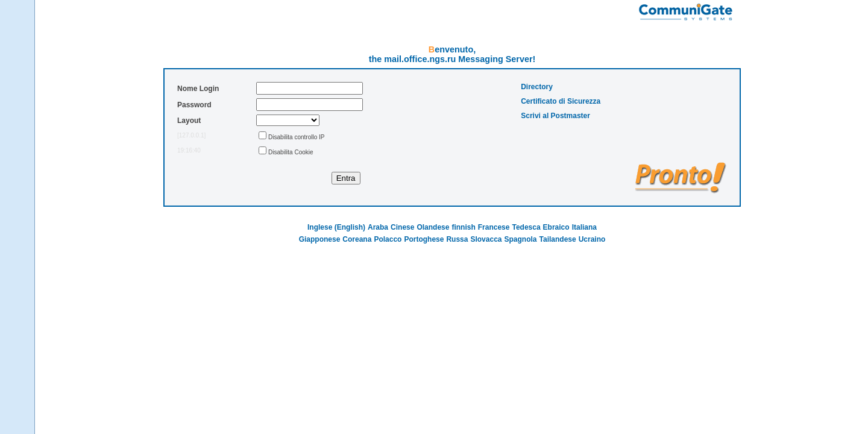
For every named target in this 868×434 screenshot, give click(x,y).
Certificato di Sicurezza (561, 101)
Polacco (388, 239)
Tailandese (558, 239)
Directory (537, 87)
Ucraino (592, 239)
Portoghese (424, 239)
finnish (463, 227)
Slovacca (486, 239)
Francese (494, 227)
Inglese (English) (336, 227)
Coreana (357, 239)
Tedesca (526, 227)
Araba (378, 227)
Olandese (433, 227)
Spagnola (521, 239)
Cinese (402, 227)
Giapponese (320, 239)
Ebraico (556, 227)
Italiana (584, 227)
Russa (457, 239)
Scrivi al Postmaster (555, 116)
